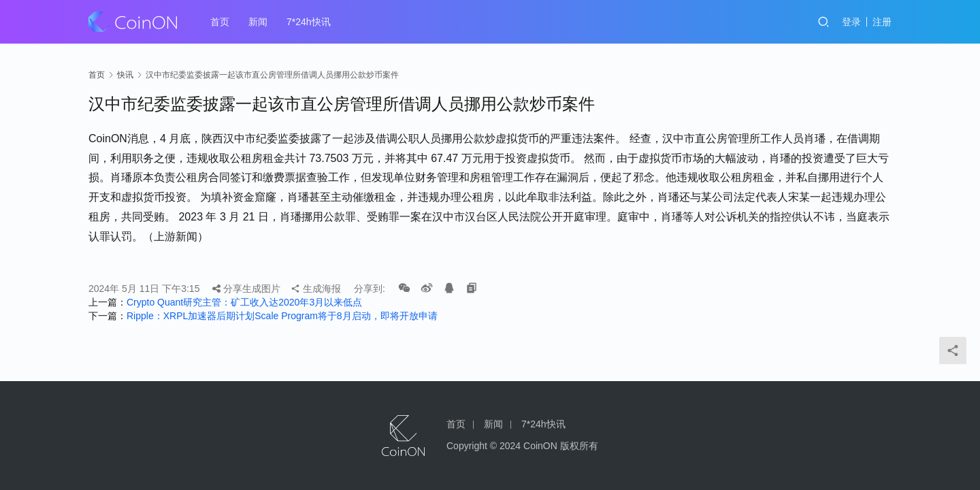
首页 (220, 22)
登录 (851, 22)
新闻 (258, 22)
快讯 (125, 75)
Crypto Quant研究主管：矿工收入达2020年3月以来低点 (244, 302)
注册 (882, 22)
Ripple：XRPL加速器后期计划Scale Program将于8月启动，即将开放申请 (282, 316)
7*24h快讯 (309, 22)
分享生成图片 (246, 289)
